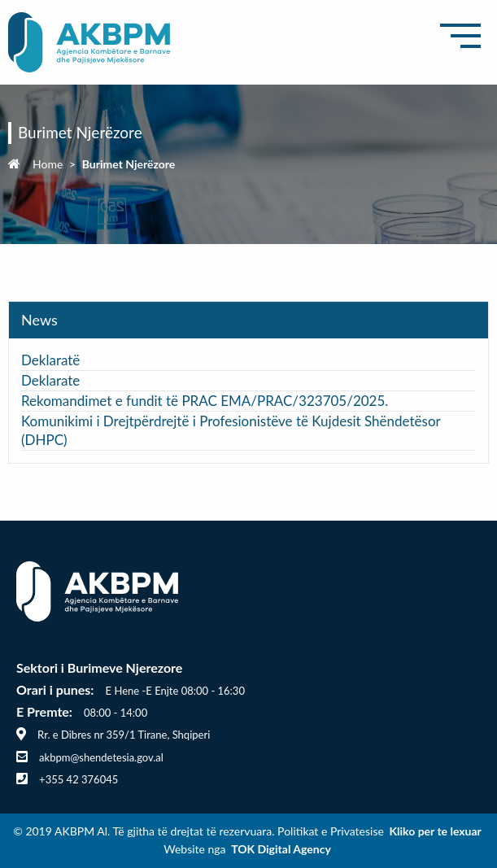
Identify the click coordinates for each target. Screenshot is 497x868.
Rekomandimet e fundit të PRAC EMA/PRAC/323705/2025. (205, 401)
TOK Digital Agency (281, 849)
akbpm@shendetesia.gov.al (101, 757)
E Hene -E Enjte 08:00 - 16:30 (175, 691)
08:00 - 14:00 (116, 713)
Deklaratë (50, 360)
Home (48, 164)
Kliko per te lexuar (435, 831)
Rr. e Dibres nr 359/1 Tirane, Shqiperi (124, 735)
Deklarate (52, 380)
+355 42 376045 (78, 779)
